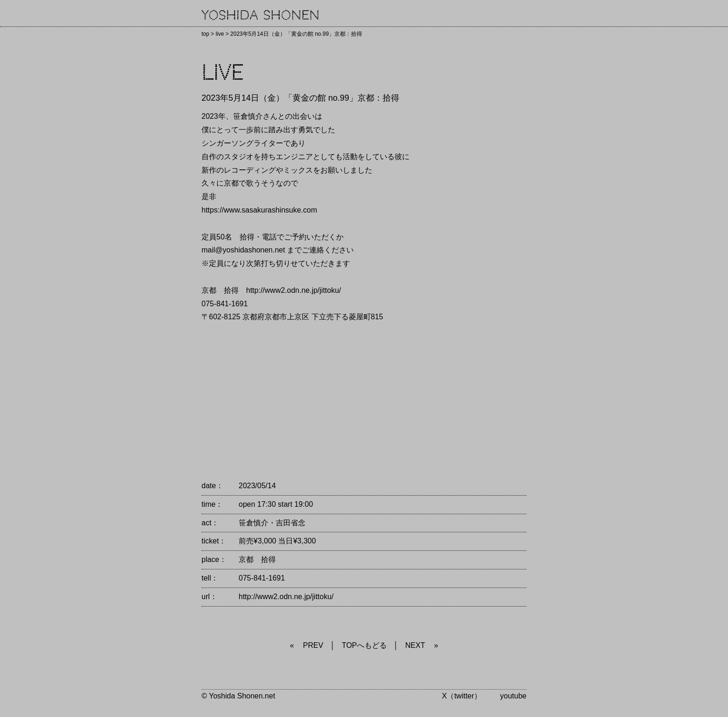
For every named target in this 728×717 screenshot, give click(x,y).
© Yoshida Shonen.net (238, 696)
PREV (313, 645)
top (205, 34)
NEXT (415, 645)
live (220, 34)
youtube (513, 696)
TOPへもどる (364, 645)
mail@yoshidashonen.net (243, 250)
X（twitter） (462, 696)
